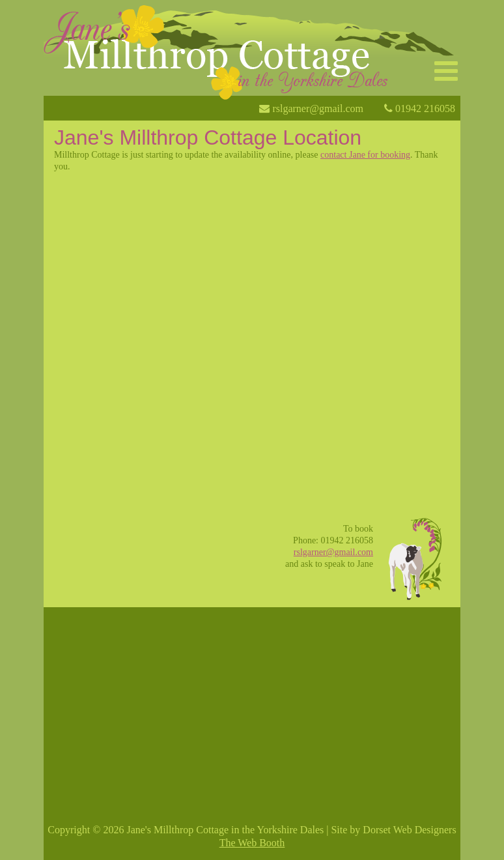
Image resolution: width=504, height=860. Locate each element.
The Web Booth (252, 843)
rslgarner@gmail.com (316, 105)
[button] (446, 71)
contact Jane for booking (365, 155)
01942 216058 (424, 105)
